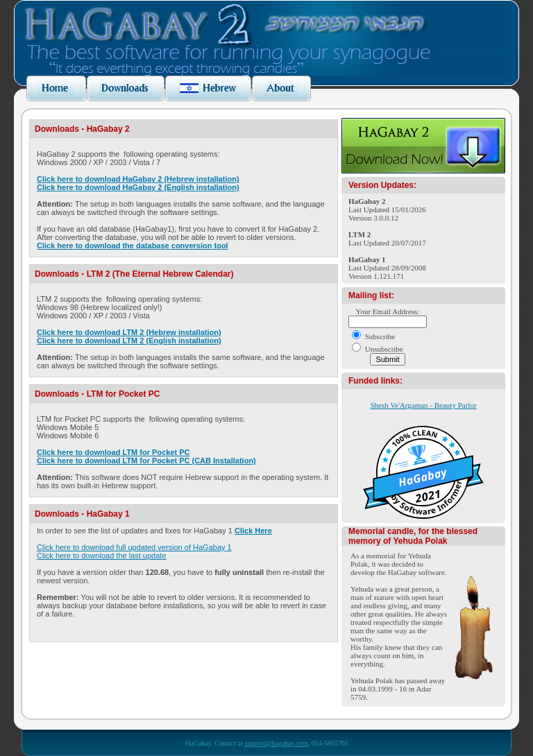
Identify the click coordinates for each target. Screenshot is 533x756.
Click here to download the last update (102, 556)
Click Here (253, 531)
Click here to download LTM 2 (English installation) (129, 341)
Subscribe (380, 336)
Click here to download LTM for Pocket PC (113, 452)
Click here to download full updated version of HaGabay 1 (134, 547)
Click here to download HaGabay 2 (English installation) (138, 187)
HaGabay (423, 477)
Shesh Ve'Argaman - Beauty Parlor (423, 405)
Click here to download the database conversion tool (133, 246)
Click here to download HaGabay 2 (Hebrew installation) (138, 179)
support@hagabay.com (276, 743)
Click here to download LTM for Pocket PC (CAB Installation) (146, 461)
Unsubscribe (384, 349)
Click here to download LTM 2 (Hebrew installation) (129, 332)
